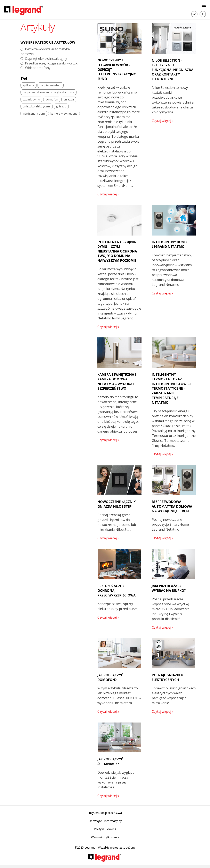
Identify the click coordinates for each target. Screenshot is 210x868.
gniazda (69, 99)
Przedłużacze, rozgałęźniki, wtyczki (52, 63)
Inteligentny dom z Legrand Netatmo (170, 244)
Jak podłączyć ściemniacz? (110, 761)
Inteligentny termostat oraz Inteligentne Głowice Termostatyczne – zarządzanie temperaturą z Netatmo (172, 388)
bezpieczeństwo (51, 85)
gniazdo (61, 106)
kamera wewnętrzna (64, 113)
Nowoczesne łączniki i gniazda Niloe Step (118, 504)
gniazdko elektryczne (37, 106)
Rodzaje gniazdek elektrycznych (167, 677)
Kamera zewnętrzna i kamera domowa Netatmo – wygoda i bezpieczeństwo (117, 382)
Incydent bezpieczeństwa (105, 813)
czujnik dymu (31, 99)
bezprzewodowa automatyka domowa (49, 92)
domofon (52, 99)
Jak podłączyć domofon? (110, 677)
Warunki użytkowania (105, 837)
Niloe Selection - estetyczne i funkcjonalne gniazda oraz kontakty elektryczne (173, 70)
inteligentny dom (34, 113)
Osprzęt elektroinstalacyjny (46, 59)
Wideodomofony (38, 68)
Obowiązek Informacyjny (105, 821)
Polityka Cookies (105, 829)
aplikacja (29, 85)
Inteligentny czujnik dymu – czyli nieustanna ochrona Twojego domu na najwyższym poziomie (117, 251)
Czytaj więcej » (108, 194)
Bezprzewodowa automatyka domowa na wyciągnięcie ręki (172, 506)
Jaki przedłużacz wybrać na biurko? (169, 588)
